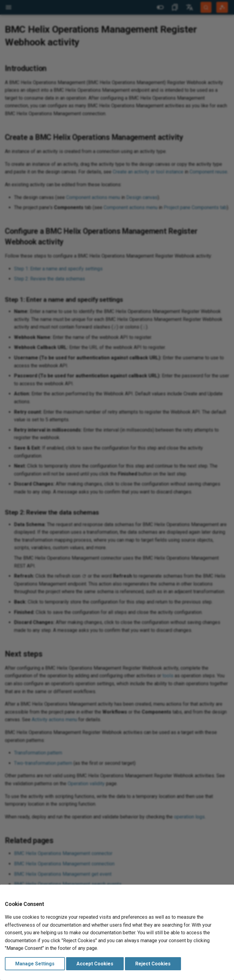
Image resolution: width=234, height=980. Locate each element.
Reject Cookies (153, 964)
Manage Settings (35, 964)
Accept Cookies (95, 964)
